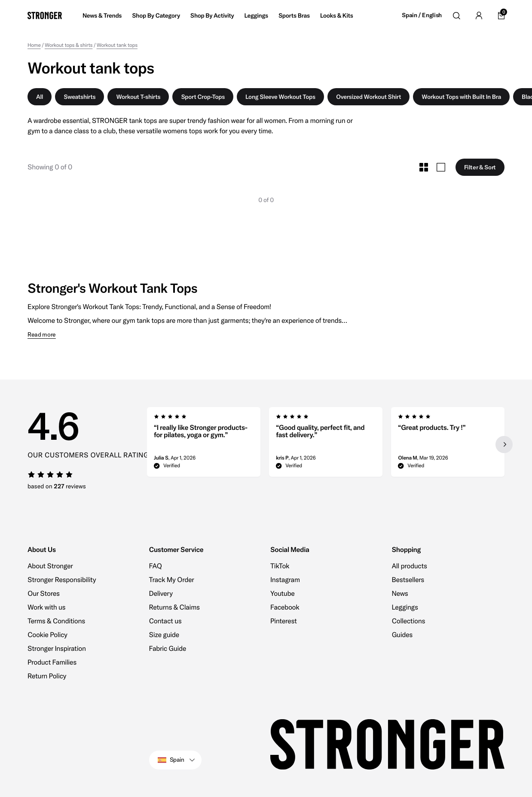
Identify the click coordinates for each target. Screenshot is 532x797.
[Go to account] (479, 15)
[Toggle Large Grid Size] (441, 167)
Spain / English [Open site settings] (422, 15)
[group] (204, 444)
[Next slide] (504, 444)
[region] (326, 444)
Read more (42, 335)
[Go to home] (45, 15)
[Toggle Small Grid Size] (424, 167)
